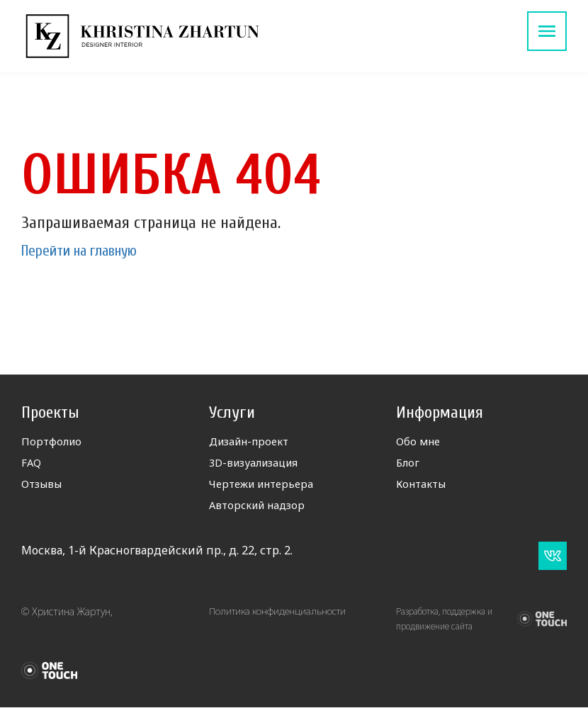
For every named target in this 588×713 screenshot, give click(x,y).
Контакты (424, 488)
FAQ (32, 465)
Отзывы (44, 488)
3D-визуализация (258, 465)
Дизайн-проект (253, 443)
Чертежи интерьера (267, 488)
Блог (408, 465)
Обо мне (420, 443)
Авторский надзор (261, 510)
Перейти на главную (90, 250)
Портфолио (53, 443)
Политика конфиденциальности (279, 617)
